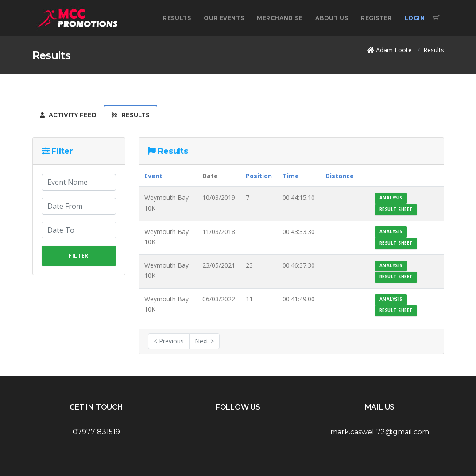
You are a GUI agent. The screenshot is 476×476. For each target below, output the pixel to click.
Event (153, 176)
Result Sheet (396, 209)
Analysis (391, 198)
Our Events (224, 18)
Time (291, 176)
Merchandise (280, 18)
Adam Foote (394, 50)
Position (259, 176)
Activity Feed (68, 115)
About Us (332, 18)
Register (376, 18)
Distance (340, 176)
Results (177, 18)
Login (415, 18)
